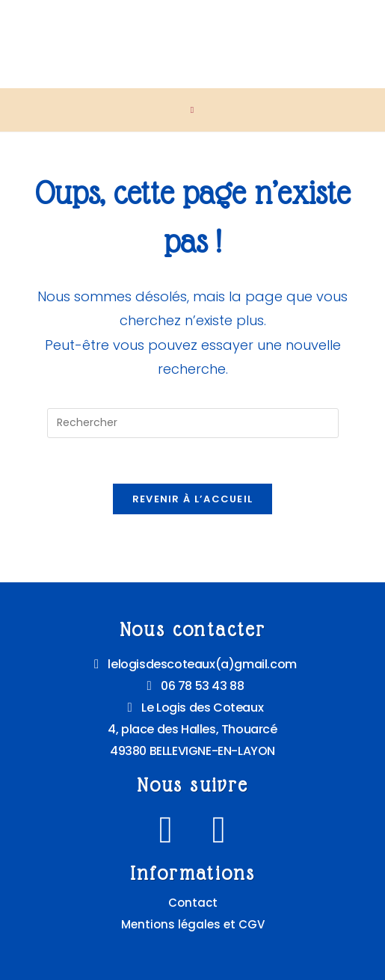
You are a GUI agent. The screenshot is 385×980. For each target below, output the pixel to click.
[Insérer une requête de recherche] (193, 423)
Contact (193, 903)
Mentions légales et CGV (193, 924)
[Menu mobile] (192, 110)
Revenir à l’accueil (193, 499)
